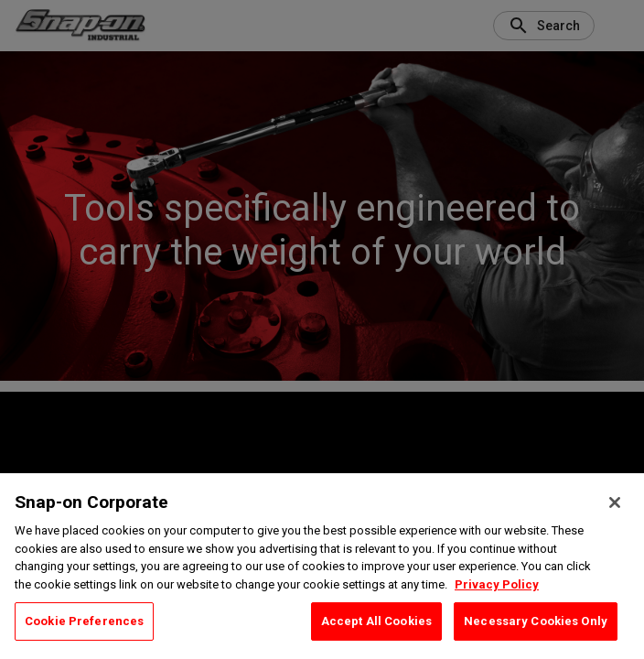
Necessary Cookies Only (536, 621)
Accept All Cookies (376, 621)
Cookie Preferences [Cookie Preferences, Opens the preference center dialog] (84, 621)
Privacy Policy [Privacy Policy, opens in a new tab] (497, 584)
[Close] (615, 502)
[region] (322, 566)
